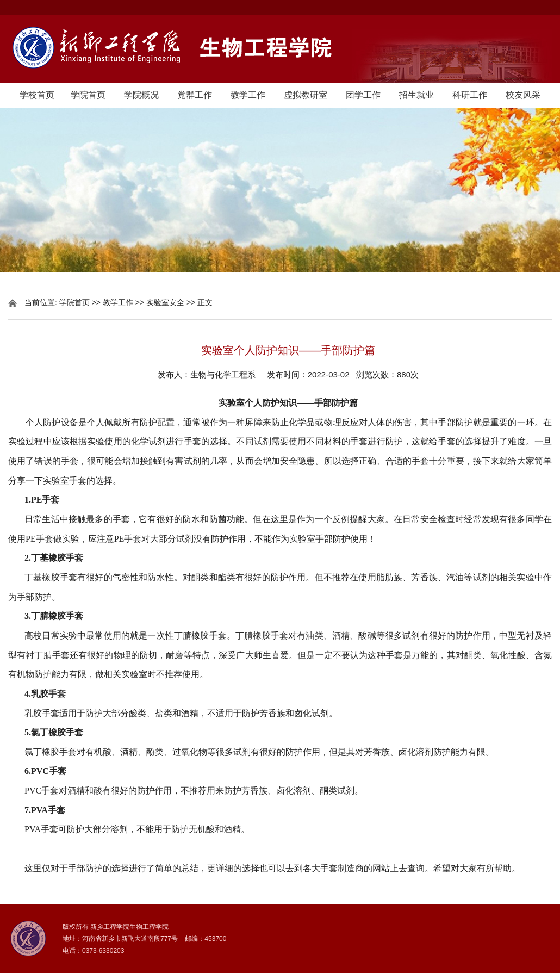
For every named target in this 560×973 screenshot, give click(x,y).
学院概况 (141, 95)
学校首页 (37, 95)
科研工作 (470, 95)
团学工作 (363, 95)
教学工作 (248, 95)
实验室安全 (165, 302)
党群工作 (195, 95)
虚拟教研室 (306, 95)
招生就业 (416, 95)
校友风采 (523, 95)
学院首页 (88, 95)
